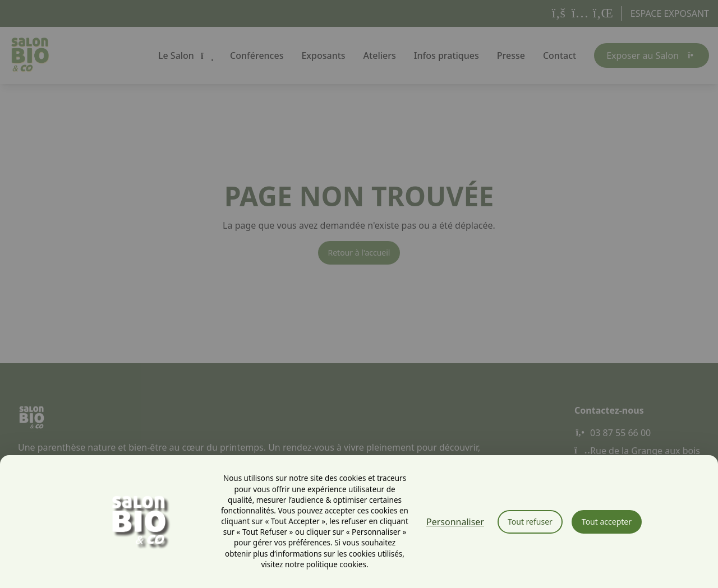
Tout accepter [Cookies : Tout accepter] (607, 522)
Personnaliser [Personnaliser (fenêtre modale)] (455, 522)
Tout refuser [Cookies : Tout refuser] (530, 522)
